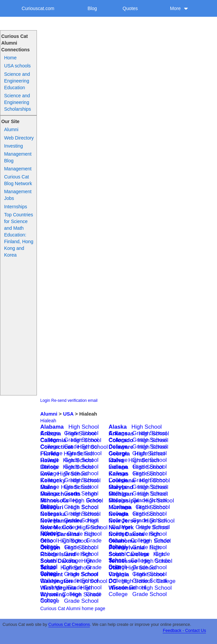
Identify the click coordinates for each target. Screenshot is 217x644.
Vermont (51, 574)
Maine (48, 487)
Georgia (119, 454)
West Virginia (58, 588)
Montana (120, 507)
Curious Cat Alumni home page (73, 608)
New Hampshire (61, 521)
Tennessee (123, 561)
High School (84, 427)
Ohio (47, 541)
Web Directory (19, 138)
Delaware (121, 447)
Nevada (119, 514)
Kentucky (53, 480)
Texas (48, 568)
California (53, 440)
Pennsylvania (127, 548)
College (166, 581)
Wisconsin (123, 588)
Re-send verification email (74, 400)
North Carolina (60, 534)
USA (68, 414)
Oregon (50, 548)
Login (45, 400)
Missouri (52, 507)
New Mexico (56, 527)
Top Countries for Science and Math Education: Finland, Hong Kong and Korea (19, 235)
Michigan (121, 494)
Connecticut (57, 447)
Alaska (118, 427)
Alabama (52, 427)
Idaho (116, 460)
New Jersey (124, 521)
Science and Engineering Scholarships (17, 102)
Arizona (51, 434)
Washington (56, 581)
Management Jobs (18, 195)
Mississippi (124, 501)
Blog (92, 8)
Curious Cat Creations (69, 625)
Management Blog (18, 157)
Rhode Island (58, 554)
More (179, 8)
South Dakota (58, 561)
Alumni (11, 129)
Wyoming (53, 595)
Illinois (49, 467)
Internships (15, 207)
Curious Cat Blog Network (18, 180)
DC (113, 581)
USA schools (17, 66)
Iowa (46, 474)
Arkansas (121, 434)
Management (18, 169)
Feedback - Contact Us (184, 631)
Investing (13, 146)
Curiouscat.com (38, 8)
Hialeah (48, 421)
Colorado (121, 440)
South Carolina (129, 554)
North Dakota (126, 534)
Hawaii (49, 460)
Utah (115, 568)
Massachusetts (60, 494)
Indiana (119, 467)
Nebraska (53, 514)
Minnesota (54, 501)
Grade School (150, 594)
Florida (50, 454)
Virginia (119, 574)
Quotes (130, 8)
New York (121, 527)
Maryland (121, 487)
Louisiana (122, 480)
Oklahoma (122, 541)
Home (10, 58)
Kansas (119, 474)
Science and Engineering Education (17, 81)
